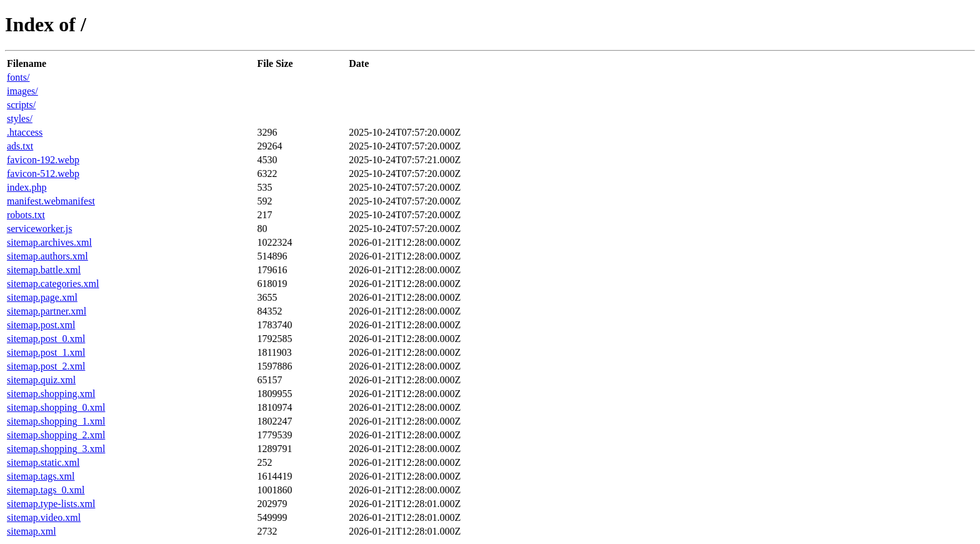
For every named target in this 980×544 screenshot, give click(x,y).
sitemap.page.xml (42, 297)
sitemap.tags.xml (41, 476)
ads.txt (20, 146)
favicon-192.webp (43, 160)
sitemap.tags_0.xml (46, 490)
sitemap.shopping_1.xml (56, 421)
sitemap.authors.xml (47, 256)
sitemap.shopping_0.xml (56, 407)
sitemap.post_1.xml (46, 352)
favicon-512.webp (43, 174)
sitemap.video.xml (44, 517)
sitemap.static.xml (43, 462)
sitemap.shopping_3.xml (56, 449)
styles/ (20, 118)
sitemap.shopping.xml (51, 394)
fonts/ (18, 77)
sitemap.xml (32, 531)
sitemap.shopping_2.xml (56, 435)
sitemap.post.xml (41, 325)
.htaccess (25, 132)
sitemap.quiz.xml (41, 380)
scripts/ (21, 105)
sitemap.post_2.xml (46, 366)
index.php (27, 187)
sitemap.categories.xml (53, 284)
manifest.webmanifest (51, 201)
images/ (22, 91)
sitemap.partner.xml (47, 311)
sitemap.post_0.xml (46, 339)
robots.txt (26, 215)
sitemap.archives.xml (49, 242)
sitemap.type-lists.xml (51, 504)
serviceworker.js (39, 229)
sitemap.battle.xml (44, 270)
